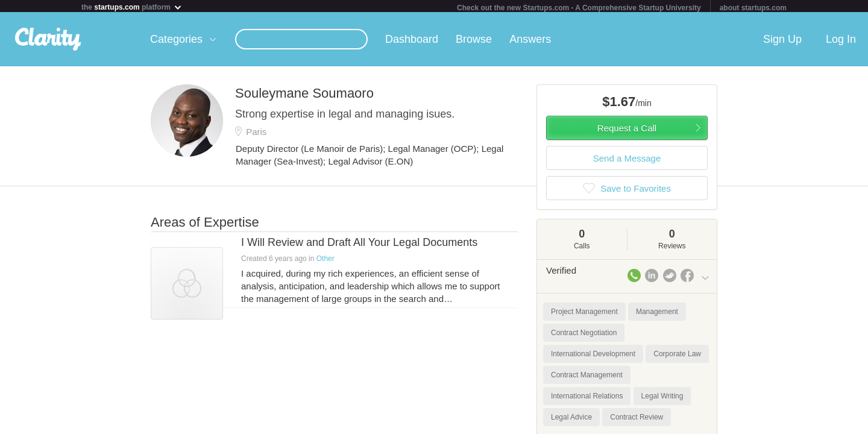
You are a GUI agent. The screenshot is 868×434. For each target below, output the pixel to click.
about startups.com (753, 8)
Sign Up (782, 42)
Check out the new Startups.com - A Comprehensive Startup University (579, 8)
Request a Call (627, 131)
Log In (841, 42)
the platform (132, 7)
